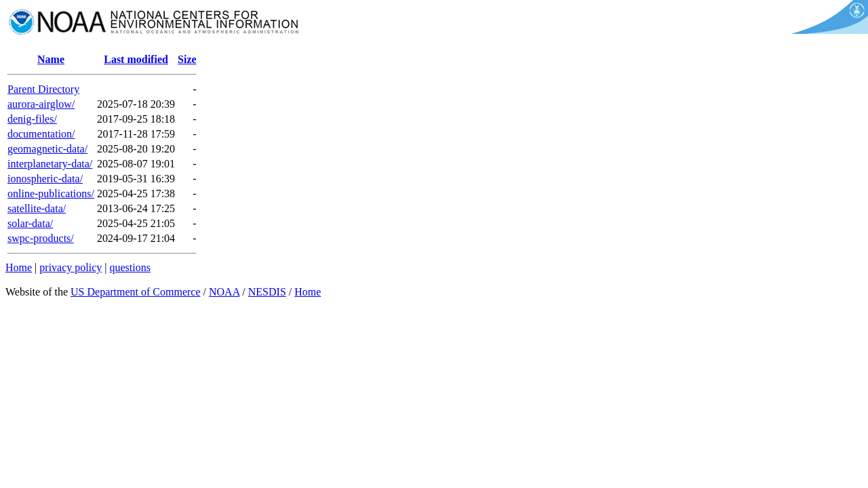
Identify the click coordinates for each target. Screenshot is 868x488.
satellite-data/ (37, 208)
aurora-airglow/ (41, 104)
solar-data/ (30, 223)
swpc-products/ (41, 238)
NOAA (224, 292)
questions (130, 267)
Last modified (136, 59)
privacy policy (71, 267)
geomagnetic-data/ (47, 149)
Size (187, 59)
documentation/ (41, 134)
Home (19, 267)
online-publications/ (51, 194)
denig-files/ (32, 119)
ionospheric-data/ (45, 179)
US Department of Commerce (136, 292)
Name (51, 59)
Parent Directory (43, 89)
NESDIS (267, 292)
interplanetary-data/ (50, 164)
